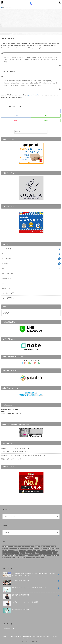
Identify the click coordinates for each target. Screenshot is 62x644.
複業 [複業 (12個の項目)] (33, 557)
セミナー (4, 283)
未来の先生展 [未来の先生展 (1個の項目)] (55, 555)
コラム (4, 254)
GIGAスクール (6, 288)
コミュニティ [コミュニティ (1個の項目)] (28, 549)
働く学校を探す (6, 278)
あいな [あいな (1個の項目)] (38, 546)
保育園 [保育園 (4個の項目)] (42, 551)
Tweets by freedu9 (8, 629)
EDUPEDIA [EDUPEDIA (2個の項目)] (6, 546)
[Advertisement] (31, 22)
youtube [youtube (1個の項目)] (31, 546)
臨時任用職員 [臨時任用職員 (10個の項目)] (25, 557)
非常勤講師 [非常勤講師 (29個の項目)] (40, 557)
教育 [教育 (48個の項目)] (40, 555)
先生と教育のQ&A (7, 273)
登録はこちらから (7, 459)
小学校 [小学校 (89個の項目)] (6, 555)
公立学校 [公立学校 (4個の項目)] (11, 553)
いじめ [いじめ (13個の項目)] (44, 546)
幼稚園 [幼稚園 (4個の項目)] (12, 555)
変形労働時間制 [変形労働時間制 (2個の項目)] (31, 553)
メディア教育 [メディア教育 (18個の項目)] (14, 551)
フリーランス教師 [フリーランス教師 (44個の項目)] (53, 549)
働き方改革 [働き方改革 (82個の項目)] (54, 551)
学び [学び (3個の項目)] (45, 553)
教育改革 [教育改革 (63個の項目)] (46, 555)
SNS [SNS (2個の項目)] (26, 546)
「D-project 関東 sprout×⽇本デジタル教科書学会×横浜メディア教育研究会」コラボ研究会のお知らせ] (29, 575)
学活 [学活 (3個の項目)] (55, 553)
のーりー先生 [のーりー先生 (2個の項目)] (52, 546)
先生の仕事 (5, 264)
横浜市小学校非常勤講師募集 (16, 581)
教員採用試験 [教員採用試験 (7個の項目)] (27, 555)
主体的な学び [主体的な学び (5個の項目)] (30, 551)
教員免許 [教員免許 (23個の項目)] (18, 555)
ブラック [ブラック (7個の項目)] (6, 551)
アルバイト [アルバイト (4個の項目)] (19, 549)
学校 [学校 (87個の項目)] (50, 553)
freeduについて (6, 249)
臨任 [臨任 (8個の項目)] (18, 557)
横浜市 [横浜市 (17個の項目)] (6, 557)
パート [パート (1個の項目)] (35, 549)
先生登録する (56, 637)
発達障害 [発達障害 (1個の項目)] (12, 557)
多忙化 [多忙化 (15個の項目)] (39, 553)
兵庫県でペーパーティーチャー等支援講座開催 (21, 603)
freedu (24, 448)
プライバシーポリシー (36, 639)
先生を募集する (25, 639)
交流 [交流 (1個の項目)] (37, 551)
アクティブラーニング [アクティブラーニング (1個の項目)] (9, 549)
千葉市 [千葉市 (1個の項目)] (23, 553)
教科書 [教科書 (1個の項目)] (34, 555)
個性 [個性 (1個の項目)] (48, 551)
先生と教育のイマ (7, 259)
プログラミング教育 (8, 293)
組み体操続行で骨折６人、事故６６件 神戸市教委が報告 (19, 455)
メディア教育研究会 (8, 298)
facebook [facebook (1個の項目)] (14, 546)
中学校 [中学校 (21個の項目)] (22, 551)
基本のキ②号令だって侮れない (11, 448)
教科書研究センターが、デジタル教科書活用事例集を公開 (25, 588)
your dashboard (33, 95)
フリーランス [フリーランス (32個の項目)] (43, 549)
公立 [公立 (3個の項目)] (5, 553)
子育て (4, 268)
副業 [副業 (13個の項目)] (17, 553)
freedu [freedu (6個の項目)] (20, 546)
